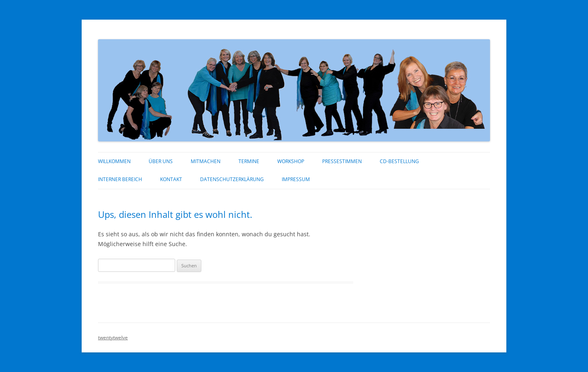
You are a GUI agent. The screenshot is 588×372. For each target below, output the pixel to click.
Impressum (296, 179)
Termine (249, 161)
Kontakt (171, 179)
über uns (161, 161)
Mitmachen (206, 161)
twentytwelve (113, 337)
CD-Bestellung (399, 161)
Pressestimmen (342, 161)
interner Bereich (120, 179)
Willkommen (114, 161)
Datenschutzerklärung (232, 179)
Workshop (291, 161)
